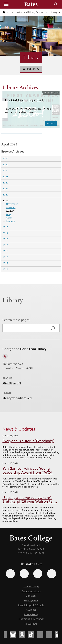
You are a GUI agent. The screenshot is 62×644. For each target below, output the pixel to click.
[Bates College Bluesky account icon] (13, 635)
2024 (5, 170)
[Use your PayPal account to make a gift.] (38, 574)
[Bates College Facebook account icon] (4, 635)
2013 (5, 257)
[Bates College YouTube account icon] (49, 635)
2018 (5, 227)
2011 (5, 269)
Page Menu (31, 69)
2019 (5, 200)
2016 (5, 239)
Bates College (31, 538)
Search (56, 4)
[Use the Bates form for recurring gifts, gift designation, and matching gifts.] (10, 574)
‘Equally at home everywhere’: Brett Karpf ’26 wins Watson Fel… (30, 500)
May (8, 214)
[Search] (53, 328)
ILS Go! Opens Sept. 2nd (24, 100)
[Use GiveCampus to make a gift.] (52, 574)
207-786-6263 (12, 383)
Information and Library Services (28, 12)
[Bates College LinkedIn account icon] (58, 635)
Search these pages (16, 320)
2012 (5, 263)
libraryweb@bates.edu (18, 398)
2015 (5, 245)
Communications (31, 591)
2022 (5, 183)
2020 (5, 195)
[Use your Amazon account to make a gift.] (24, 574)
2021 (5, 188)
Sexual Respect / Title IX (31, 605)
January (10, 221)
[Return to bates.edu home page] (5, 12)
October (11, 207)
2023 (5, 176)
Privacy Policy (31, 614)
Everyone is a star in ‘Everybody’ (28, 441)
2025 (5, 164)
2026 (5, 158)
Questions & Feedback (31, 619)
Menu (6, 4)
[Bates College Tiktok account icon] (31, 635)
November (12, 204)
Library (54, 12)
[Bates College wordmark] (31, 4)
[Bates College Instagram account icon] (40, 635)
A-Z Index (31, 610)
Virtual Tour (31, 624)
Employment (31, 600)
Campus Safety (31, 586)
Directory (31, 596)
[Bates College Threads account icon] (22, 635)
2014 (5, 251)
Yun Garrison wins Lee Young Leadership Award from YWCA (27, 470)
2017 (5, 233)
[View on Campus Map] (5, 356)
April (9, 218)
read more (51, 123)
